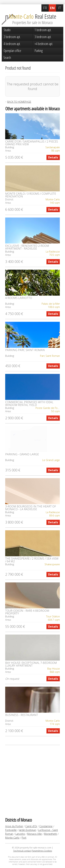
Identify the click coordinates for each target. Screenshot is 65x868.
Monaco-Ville (34, 834)
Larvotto (20, 834)
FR (45, 8)
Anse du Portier (14, 826)
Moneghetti (51, 834)
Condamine (46, 826)
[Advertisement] (32, 781)
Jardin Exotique (27, 830)
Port (24, 838)
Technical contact (22, 851)
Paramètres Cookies (42, 851)
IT (60, 8)
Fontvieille (11, 830)
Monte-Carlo (12, 838)
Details (53, 157)
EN (52, 8)
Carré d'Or (31, 826)
